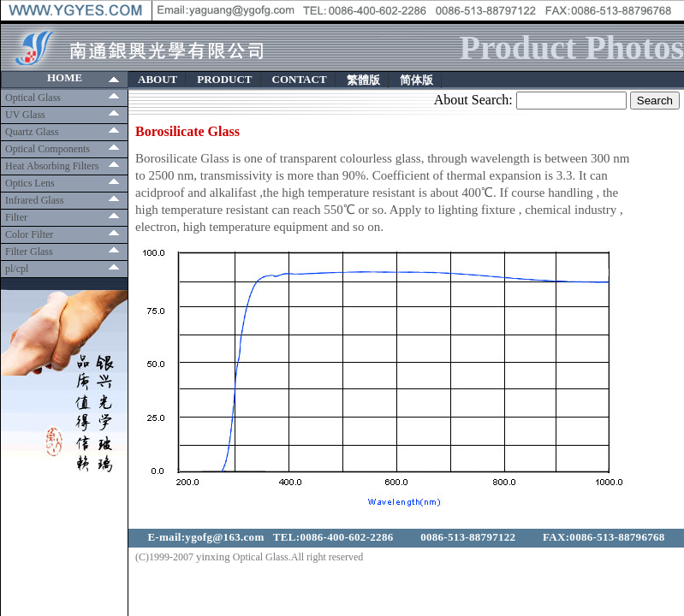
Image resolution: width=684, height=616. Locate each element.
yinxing (213, 557)
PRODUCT (224, 79)
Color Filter (29, 234)
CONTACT (300, 79)
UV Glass (25, 115)
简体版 (416, 80)
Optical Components (48, 149)
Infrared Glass (34, 200)
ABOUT (158, 79)
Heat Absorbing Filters (52, 166)
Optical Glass (33, 98)
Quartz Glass (32, 132)
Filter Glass (29, 252)
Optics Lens (30, 183)
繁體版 (363, 80)
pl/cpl (17, 269)
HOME (65, 77)
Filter (16, 217)
